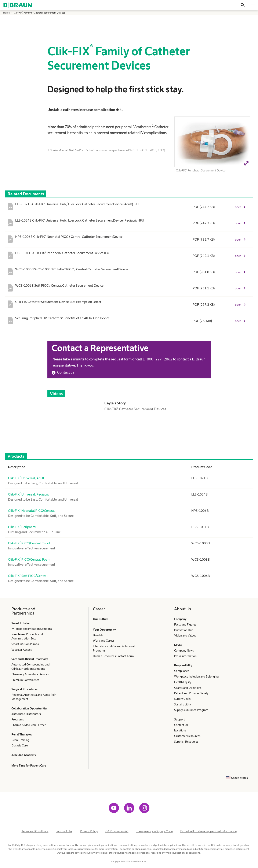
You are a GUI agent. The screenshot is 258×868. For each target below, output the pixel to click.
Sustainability (183, 704)
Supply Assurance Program (191, 710)
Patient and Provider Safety (191, 693)
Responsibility (183, 665)
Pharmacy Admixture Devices (30, 674)
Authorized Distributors (26, 714)
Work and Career (104, 641)
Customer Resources (187, 736)
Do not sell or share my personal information (208, 831)
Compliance (182, 671)
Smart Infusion (21, 623)
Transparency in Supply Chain (154, 831)
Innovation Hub (184, 630)
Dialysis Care (20, 745)
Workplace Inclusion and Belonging (196, 676)
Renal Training (20, 740)
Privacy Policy (89, 831)
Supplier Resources (186, 742)
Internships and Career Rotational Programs (114, 648)
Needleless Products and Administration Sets (27, 636)
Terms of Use (64, 831)
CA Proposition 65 (117, 831)
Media (178, 645)
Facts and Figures (185, 624)
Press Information (185, 656)
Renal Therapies (22, 734)
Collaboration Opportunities (30, 708)
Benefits (98, 635)
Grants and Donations (188, 688)
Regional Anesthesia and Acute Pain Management (34, 697)
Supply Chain (182, 699)
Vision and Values (185, 635)
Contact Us (181, 725)
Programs (18, 719)
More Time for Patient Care (29, 765)
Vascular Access (22, 650)
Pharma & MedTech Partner (29, 725)
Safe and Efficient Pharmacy (30, 659)
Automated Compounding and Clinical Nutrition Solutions (30, 667)
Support (179, 719)
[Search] (243, 5)
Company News (184, 650)
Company (180, 619)
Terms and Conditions (35, 831)
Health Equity (183, 682)
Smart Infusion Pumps (25, 644)
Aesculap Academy (24, 755)
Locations (180, 730)
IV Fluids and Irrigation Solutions (32, 629)
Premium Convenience (25, 680)
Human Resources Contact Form (113, 656)
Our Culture (101, 619)
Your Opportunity (104, 630)
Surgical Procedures (24, 689)
